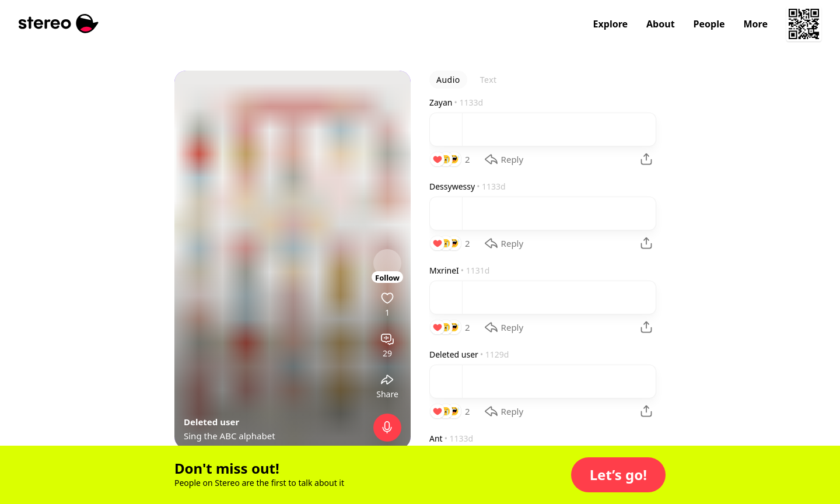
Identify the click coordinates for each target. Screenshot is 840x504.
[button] (618, 475)
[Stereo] (59, 24)
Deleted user (211, 422)
